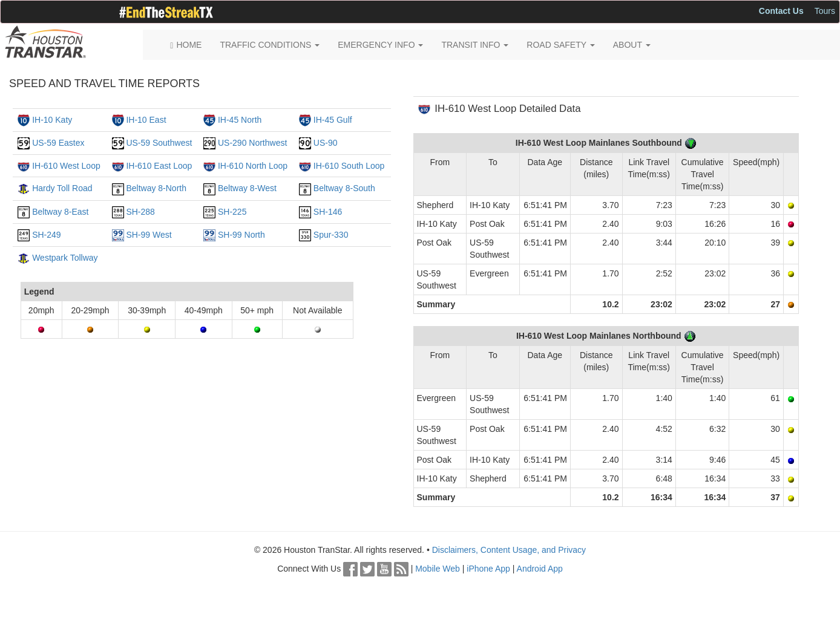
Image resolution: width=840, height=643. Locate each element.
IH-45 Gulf (333, 120)
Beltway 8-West (247, 188)
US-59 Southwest (159, 143)
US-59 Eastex (58, 143)
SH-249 (46, 235)
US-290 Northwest (252, 143)
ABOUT (632, 45)
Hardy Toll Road (62, 188)
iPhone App (488, 569)
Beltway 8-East (60, 212)
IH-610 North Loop (253, 166)
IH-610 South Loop (349, 166)
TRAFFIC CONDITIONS (270, 45)
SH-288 (140, 212)
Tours (825, 11)
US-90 (326, 143)
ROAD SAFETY (560, 45)
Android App (540, 569)
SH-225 (232, 212)
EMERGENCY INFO (380, 45)
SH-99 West (149, 235)
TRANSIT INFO (475, 45)
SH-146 (328, 212)
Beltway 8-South (344, 188)
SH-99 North (241, 235)
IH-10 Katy (52, 120)
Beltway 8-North (156, 188)
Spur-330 (331, 235)
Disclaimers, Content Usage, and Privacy (509, 550)
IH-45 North (240, 120)
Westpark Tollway (65, 258)
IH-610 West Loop (66, 166)
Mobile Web (438, 569)
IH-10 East (146, 120)
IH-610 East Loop (159, 166)
